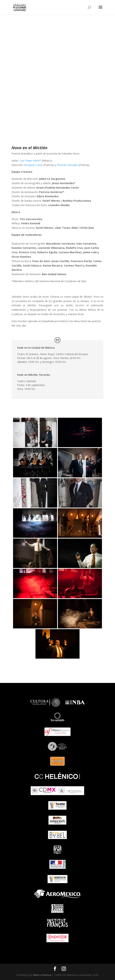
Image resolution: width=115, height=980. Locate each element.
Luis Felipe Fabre (29, 161)
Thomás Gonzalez (67, 165)
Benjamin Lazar (33, 165)
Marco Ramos (42, 975)
